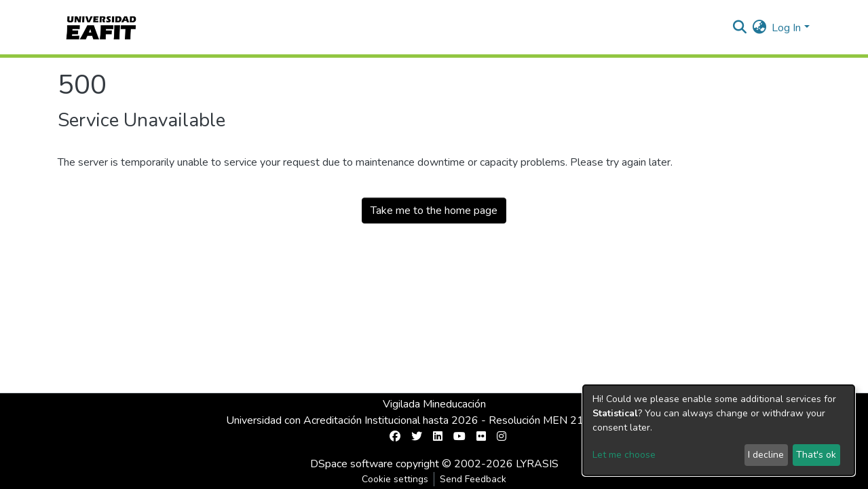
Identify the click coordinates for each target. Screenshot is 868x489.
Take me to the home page (434, 211)
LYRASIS (537, 464)
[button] (759, 28)
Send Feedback (473, 479)
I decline (766, 455)
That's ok (816, 455)
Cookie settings (395, 479)
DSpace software (352, 464)
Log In (786, 28)
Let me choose (624, 455)
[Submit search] (739, 28)
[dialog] (719, 430)
